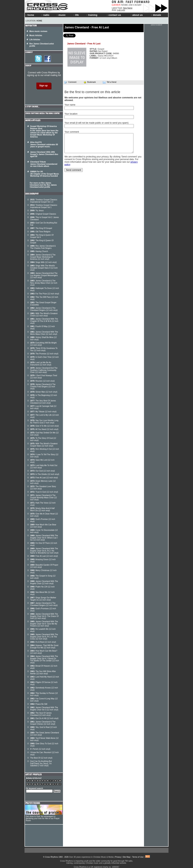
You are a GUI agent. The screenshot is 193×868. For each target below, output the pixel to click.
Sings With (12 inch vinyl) (43, 262)
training (92, 15)
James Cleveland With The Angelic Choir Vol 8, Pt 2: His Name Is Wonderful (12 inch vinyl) (44, 551)
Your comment (72, 132)
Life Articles (35, 40)
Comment (70, 82)
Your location (71, 114)
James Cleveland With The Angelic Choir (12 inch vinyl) (44, 582)
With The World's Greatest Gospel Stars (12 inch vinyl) (44, 445)
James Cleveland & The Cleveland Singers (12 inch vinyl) (44, 309)
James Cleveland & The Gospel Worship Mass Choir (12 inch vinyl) (44, 497)
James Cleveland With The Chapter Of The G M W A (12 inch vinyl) (44, 321)
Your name (70, 105)
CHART (137, 5)
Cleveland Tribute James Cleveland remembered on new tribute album (44, 164)
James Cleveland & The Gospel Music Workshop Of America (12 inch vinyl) (43, 257)
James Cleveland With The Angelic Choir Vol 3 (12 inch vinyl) (44, 709)
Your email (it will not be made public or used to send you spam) (96, 123)
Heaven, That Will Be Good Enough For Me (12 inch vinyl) (44, 647)
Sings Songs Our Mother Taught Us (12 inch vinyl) (43, 599)
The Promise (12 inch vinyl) (44, 354)
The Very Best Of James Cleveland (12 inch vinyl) (43, 402)
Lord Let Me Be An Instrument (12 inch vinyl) (41, 364)
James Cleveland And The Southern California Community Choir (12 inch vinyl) (44, 370)
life (76, 15)
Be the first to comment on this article (92, 92)
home (30, 15)
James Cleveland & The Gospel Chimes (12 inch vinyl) (43, 723)
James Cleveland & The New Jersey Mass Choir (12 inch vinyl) (44, 283)
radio (45, 15)
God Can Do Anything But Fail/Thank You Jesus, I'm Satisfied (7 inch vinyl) (41, 763)
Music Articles (36, 35)
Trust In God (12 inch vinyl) (44, 492)
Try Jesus (37, 211)
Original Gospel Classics (43, 214)
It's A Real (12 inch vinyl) (43, 642)
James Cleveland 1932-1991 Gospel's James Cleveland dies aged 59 (44, 154)
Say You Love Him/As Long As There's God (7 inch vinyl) (44, 422)
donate (156, 15)
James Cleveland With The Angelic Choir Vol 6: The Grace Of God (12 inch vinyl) (44, 616)
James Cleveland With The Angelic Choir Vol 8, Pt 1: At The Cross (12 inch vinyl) (44, 637)
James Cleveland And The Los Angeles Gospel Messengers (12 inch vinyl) (44, 275)
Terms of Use (138, 857)
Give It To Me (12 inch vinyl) (44, 426)
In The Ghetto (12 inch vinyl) (45, 474)
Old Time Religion (40, 232)
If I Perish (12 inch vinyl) (40, 749)
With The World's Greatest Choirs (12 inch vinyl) (44, 315)
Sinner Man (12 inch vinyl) (44, 392)
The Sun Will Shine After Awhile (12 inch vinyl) (43, 672)
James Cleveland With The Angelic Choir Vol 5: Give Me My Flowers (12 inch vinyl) (44, 624)
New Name (128, 8)
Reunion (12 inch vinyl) (42, 381)
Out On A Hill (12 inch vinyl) (44, 718)
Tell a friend (110, 82)
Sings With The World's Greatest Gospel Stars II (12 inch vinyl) (44, 268)
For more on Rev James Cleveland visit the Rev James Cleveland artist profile (43, 185)
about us (136, 15)
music (61, 15)
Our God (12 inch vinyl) (43, 471)
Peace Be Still (39, 704)
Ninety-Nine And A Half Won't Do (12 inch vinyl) (42, 509)
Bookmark (90, 82)
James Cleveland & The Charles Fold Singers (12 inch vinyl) (43, 387)
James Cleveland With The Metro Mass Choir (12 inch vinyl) (44, 333)
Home (39, 21)
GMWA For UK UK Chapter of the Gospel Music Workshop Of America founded (45, 174)
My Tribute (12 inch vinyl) (43, 412)
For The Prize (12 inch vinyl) (45, 294)
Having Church (39, 251)
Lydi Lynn (121, 10)
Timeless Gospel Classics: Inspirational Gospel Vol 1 (44, 206)
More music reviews (38, 31)
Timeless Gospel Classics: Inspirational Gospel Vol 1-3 (44, 201)
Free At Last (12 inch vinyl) (44, 478)
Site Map (126, 857)
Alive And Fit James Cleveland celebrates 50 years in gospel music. (44, 144)
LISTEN (116, 5)
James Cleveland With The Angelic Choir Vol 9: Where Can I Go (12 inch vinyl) (44, 538)
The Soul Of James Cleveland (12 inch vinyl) (41, 714)
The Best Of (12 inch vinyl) (41, 758)
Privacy (118, 857)
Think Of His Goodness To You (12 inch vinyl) (44, 349)
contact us (114, 15)
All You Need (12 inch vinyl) (44, 429)
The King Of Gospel (41, 228)
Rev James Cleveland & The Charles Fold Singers (43, 247)
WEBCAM (127, 5)
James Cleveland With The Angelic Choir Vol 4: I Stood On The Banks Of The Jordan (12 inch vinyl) (45, 660)
